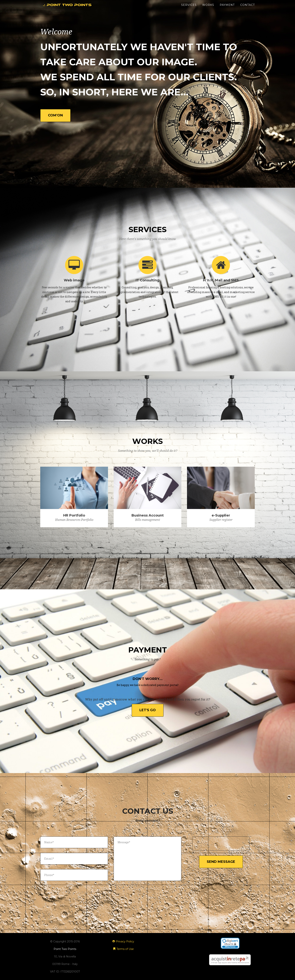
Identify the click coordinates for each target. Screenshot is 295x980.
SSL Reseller (230, 950)
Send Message (221, 862)
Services (189, 9)
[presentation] (221, 844)
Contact (247, 9)
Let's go (148, 710)
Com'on (55, 115)
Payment (227, 9)
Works (208, 9)
